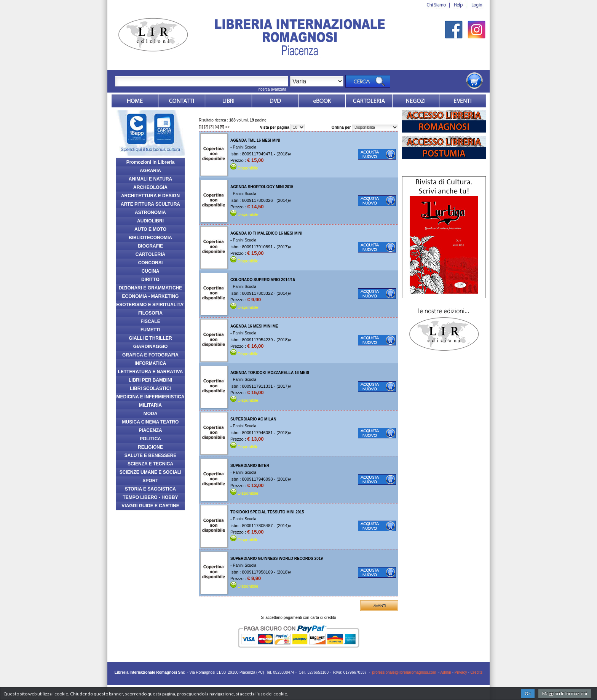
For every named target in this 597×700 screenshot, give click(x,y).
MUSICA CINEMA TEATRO (151, 422)
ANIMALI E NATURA (150, 179)
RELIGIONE (150, 447)
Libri (228, 101)
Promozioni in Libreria (151, 162)
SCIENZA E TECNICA (150, 464)
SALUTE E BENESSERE (151, 455)
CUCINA (151, 271)
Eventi (463, 101)
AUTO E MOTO (150, 229)
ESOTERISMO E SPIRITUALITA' (150, 305)
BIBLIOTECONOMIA (150, 238)
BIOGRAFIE (151, 246)
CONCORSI (151, 263)
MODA (151, 414)
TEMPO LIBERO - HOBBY (150, 497)
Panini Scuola (245, 147)
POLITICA (150, 439)
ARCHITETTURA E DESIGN (150, 196)
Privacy (461, 672)
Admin (446, 672)
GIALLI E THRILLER (150, 338)
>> (228, 127)
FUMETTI (150, 330)
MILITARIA (150, 405)
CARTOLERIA (150, 254)
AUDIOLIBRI (150, 221)
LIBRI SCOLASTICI (150, 388)
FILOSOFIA (150, 313)
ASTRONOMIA (150, 213)
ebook (322, 101)
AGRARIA (150, 171)
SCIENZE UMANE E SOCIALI (151, 472)
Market (369, 101)
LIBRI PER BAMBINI (150, 380)
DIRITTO (150, 280)
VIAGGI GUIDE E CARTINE (150, 506)
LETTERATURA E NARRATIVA (151, 372)
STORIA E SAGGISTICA (150, 489)
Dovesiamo (416, 101)
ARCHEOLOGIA (150, 187)
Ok (528, 693)
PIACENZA (150, 430)
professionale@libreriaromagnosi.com (404, 672)
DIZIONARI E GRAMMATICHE (150, 288)
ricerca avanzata (272, 89)
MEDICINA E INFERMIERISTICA (151, 397)
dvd (275, 101)
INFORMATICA (150, 363)
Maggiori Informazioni (565, 693)
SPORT (150, 481)
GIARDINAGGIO (151, 347)
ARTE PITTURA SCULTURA (150, 204)
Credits (476, 672)
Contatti (182, 101)
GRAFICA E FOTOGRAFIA (150, 355)
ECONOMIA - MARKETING (151, 296)
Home (135, 101)
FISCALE (150, 321)
